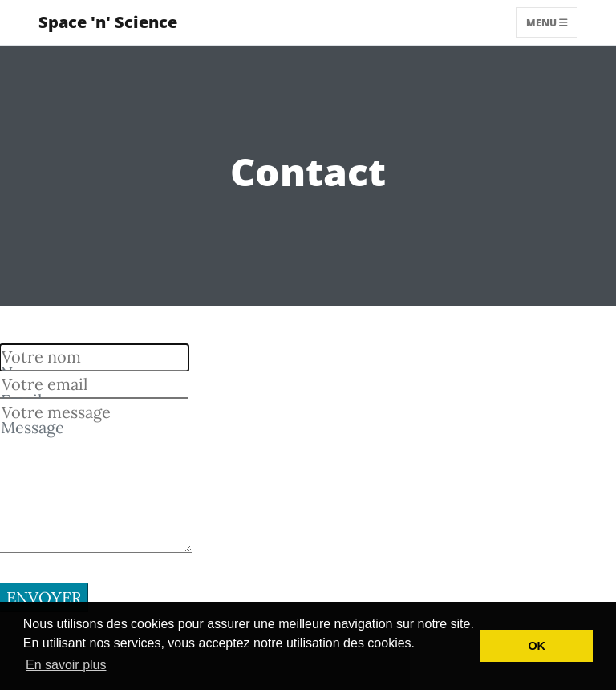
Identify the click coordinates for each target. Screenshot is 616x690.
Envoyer (44, 597)
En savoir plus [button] (66, 665)
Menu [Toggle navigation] (547, 22)
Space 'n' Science (108, 22)
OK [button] (537, 646)
